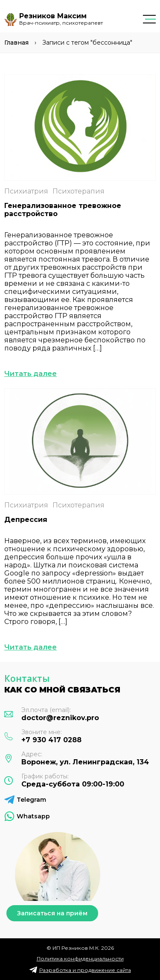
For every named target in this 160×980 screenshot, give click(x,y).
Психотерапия (79, 191)
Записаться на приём (52, 913)
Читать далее (31, 374)
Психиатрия (26, 191)
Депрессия (26, 520)
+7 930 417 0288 (51, 740)
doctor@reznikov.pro (60, 718)
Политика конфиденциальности (80, 959)
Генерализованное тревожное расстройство (63, 210)
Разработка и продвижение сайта (85, 970)
